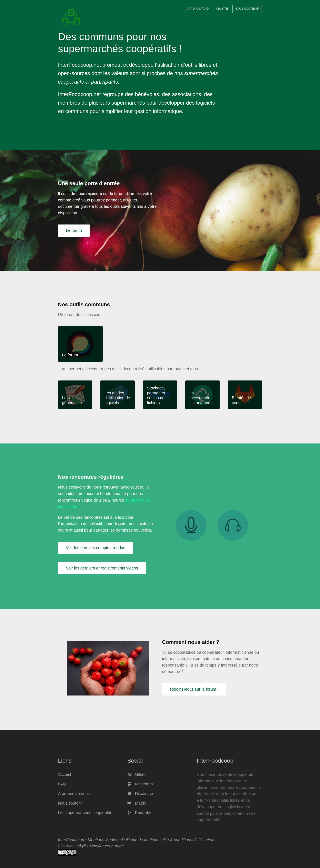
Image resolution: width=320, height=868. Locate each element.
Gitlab (136, 774)
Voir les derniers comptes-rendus (96, 548)
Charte (222, 9)
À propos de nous (74, 794)
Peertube (139, 813)
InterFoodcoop (71, 840)
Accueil (64, 774)
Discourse (140, 794)
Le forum (74, 230)
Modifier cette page (107, 846)
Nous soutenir (247, 9)
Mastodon (140, 784)
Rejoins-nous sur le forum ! (194, 689)
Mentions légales (103, 840)
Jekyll (81, 846)
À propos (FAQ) (198, 9)
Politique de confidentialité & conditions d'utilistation (168, 840)
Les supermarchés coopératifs (85, 813)
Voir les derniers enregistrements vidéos (102, 568)
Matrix (137, 803)
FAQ (62, 784)
